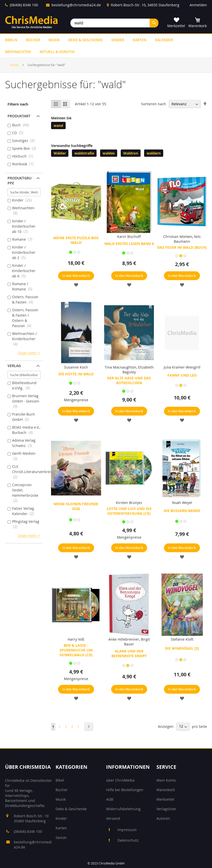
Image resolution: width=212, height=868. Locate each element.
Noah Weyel (182, 503)
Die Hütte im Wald (76, 374)
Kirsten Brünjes (129, 503)
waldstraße (84, 153)
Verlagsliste (166, 809)
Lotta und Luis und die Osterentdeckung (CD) (129, 511)
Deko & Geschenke (71, 809)
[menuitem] (11, 40)
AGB (110, 799)
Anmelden (198, 5)
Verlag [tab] (14, 366)
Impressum (127, 830)
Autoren (163, 818)
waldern (154, 153)
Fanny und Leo (182, 375)
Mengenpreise (76, 400)
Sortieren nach (154, 104)
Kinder (61, 818)
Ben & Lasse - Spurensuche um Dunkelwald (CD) (76, 650)
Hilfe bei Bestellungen (125, 790)
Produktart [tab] (19, 116)
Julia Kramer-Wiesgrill (182, 367)
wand (58, 125)
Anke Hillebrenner (124, 639)
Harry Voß (76, 639)
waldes (109, 153)
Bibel (60, 780)
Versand (113, 818)
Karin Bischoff (129, 237)
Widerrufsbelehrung (123, 809)
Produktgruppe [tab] (19, 181)
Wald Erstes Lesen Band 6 (129, 244)
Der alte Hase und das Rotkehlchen (129, 380)
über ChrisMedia (120, 780)
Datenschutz (128, 840)
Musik (61, 799)
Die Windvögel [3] (182, 648)
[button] (76, 285)
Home (15, 65)
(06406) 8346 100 (24, 5)
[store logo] (31, 22)
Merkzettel (165, 799)
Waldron (131, 153)
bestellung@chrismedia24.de (76, 5)
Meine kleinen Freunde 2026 (76, 506)
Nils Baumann (187, 239)
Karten (61, 828)
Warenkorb (166, 790)
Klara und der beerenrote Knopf (129, 653)
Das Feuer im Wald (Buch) (182, 247)
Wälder (60, 153)
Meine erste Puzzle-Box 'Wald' (76, 240)
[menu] (106, 46)
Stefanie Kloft (182, 639)
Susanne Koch (76, 367)
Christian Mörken (178, 237)
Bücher (62, 790)
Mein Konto (166, 780)
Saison (61, 837)
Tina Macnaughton (120, 367)
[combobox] (114, 23)
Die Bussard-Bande (182, 511)
